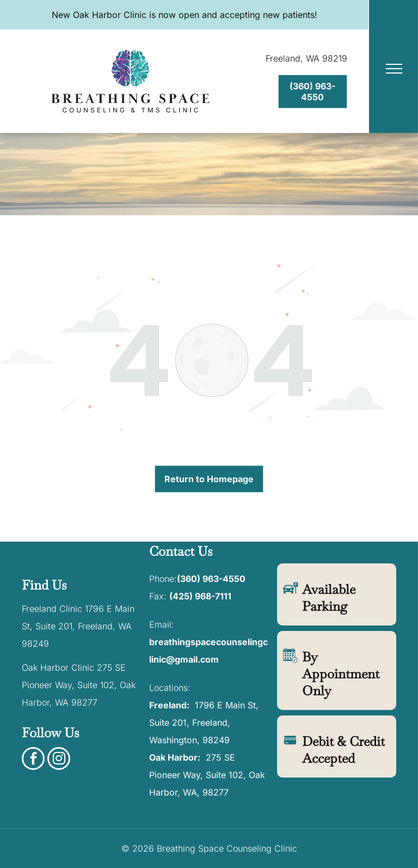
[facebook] (33, 760)
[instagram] (59, 760)
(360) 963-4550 (211, 579)
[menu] (394, 69)
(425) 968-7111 (200, 596)
